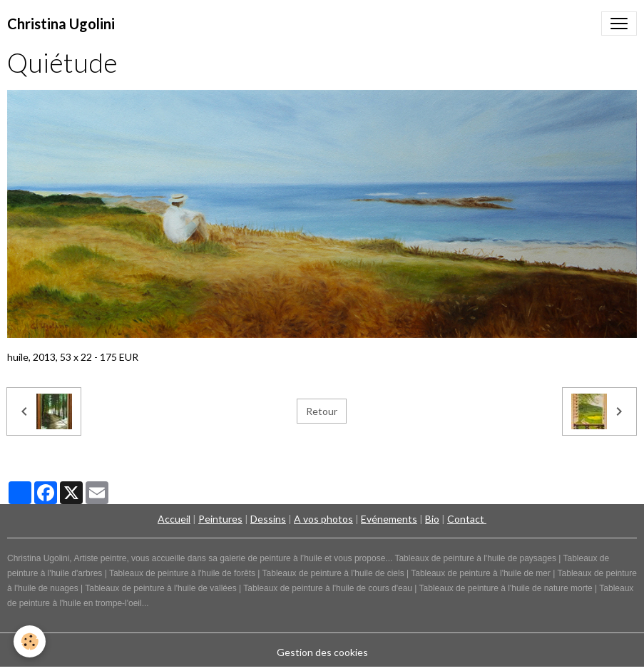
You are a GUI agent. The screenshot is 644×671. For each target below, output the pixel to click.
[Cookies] (30, 641)
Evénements (389, 519)
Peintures (220, 519)
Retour (322, 411)
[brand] (61, 24)
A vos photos (323, 519)
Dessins (268, 519)
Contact (467, 519)
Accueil (174, 519)
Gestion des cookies (322, 652)
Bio (432, 519)
